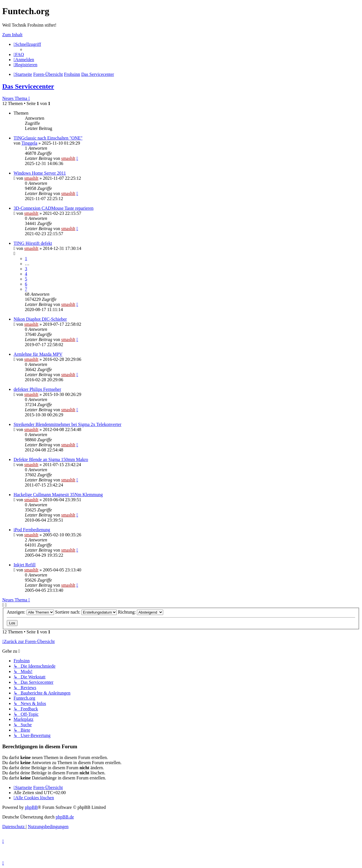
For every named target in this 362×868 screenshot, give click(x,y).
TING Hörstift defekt (33, 243)
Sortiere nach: (86, 612)
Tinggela (29, 143)
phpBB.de (65, 817)
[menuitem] (19, 54)
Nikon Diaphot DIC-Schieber (40, 319)
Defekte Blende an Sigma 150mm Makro (51, 459)
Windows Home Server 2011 (40, 173)
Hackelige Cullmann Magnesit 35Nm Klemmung (58, 495)
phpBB (31, 807)
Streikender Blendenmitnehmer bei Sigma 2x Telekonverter (67, 424)
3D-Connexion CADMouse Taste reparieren (54, 208)
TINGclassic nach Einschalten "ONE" (48, 138)
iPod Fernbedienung (32, 530)
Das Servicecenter (28, 86)
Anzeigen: (30, 612)
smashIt (68, 158)
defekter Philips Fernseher (37, 389)
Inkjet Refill (25, 565)
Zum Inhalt (12, 35)
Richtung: (141, 612)
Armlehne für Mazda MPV (38, 354)
